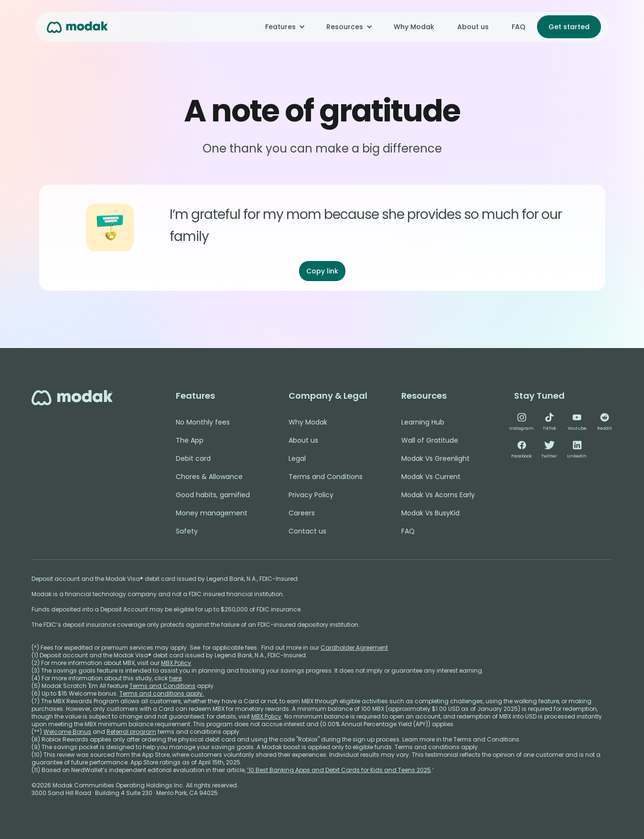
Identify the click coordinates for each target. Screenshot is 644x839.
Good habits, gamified (213, 495)
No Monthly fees (203, 422)
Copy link (322, 271)
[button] (284, 27)
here (175, 678)
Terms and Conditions (326, 477)
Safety (187, 531)
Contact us (307, 531)
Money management (212, 513)
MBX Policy (176, 663)
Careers (302, 513)
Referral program (131, 732)
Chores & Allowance (209, 477)
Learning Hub (423, 422)
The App (190, 440)
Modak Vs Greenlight (435, 458)
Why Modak (414, 27)
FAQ (519, 27)
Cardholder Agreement (354, 648)
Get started (569, 27)
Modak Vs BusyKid (430, 513)
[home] (77, 27)
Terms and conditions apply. (162, 693)
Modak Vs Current (431, 477)
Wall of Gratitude (430, 440)
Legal (297, 458)
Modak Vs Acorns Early (438, 495)
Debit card (193, 458)
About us (473, 27)
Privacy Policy (311, 495)
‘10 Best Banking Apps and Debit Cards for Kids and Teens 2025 (339, 770)
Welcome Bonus (67, 732)
